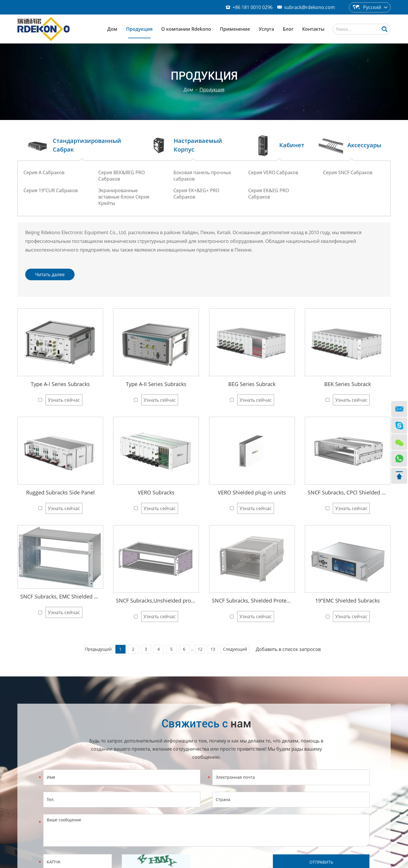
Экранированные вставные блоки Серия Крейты (124, 197)
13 (213, 649)
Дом (112, 29)
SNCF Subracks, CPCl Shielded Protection (348, 492)
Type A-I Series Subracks (60, 384)
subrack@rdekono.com (310, 7)
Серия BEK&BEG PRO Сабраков (122, 176)
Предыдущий (98, 649)
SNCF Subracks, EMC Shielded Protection (60, 596)
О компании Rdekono (186, 29)
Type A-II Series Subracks (156, 384)
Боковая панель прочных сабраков (202, 176)
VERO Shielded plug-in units (252, 492)
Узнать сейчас (64, 400)
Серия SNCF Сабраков (348, 172)
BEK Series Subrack (348, 384)
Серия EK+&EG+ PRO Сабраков (196, 194)
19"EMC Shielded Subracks (348, 600)
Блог (288, 29)
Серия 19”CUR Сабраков (51, 190)
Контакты (313, 29)
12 (200, 649)
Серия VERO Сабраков (273, 172)
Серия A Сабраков (44, 172)
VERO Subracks (156, 492)
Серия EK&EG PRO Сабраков (269, 194)
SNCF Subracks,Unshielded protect (156, 600)
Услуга (266, 29)
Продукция (139, 29)
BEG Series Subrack (252, 384)
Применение (235, 29)
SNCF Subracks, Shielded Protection (252, 600)
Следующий (235, 649)
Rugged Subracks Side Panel (60, 492)
